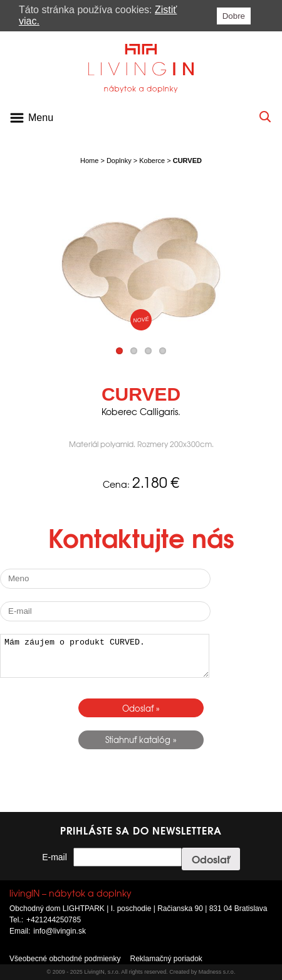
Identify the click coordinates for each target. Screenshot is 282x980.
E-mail (55, 857)
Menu (41, 118)
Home (89, 161)
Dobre (234, 16)
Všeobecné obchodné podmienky (65, 959)
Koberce (152, 161)
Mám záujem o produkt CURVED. (105, 656)
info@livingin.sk (60, 931)
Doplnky (119, 161)
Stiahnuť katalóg (138, 740)
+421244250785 (54, 920)
